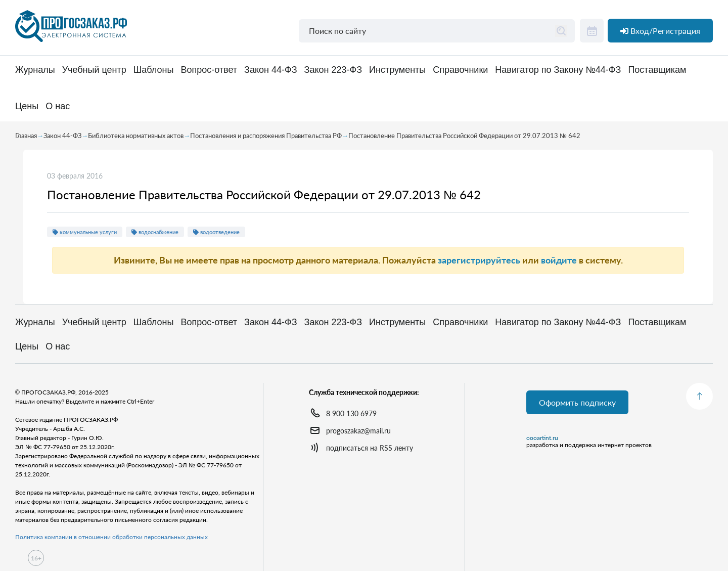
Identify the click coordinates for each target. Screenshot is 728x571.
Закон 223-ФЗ (333, 70)
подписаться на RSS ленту (370, 448)
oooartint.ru (542, 438)
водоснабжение (155, 232)
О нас (58, 106)
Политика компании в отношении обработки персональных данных (111, 537)
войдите (559, 260)
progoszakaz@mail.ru (358, 431)
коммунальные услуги (85, 232)
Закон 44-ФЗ (270, 70)
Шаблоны (154, 70)
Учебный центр (94, 70)
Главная (26, 136)
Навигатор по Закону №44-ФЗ (558, 70)
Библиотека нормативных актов (136, 136)
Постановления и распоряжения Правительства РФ (266, 136)
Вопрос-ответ (209, 70)
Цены (27, 106)
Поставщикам (657, 70)
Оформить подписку (577, 402)
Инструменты (397, 70)
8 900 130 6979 (351, 413)
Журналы (35, 70)
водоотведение (216, 232)
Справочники (460, 70)
